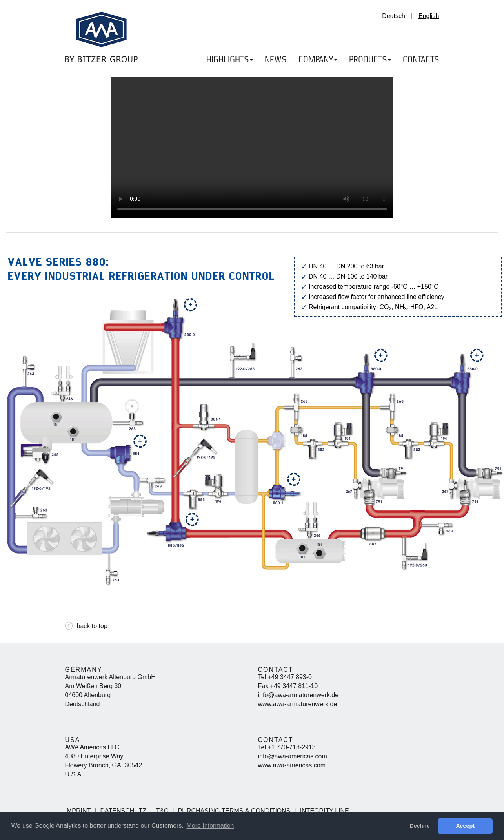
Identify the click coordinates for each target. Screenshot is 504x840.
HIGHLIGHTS (230, 60)
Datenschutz (123, 811)
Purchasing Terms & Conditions (234, 811)
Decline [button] (419, 826)
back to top (92, 626)
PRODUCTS (370, 60)
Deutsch (394, 16)
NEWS (276, 60)
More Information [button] (210, 826)
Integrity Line (325, 811)
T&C (162, 811)
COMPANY (318, 60)
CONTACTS (421, 60)
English (429, 16)
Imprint (78, 811)
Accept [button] (465, 826)
